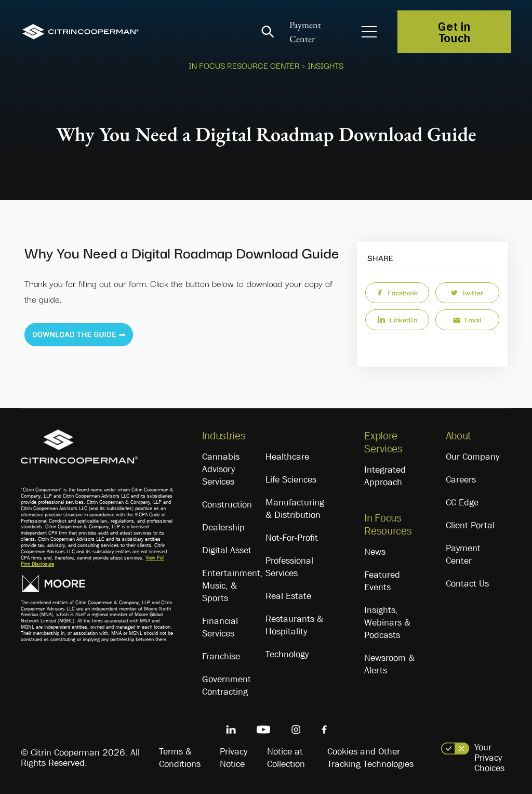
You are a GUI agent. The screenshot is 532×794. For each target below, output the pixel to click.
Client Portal (470, 525)
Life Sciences (291, 479)
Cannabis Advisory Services (221, 469)
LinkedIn (397, 319)
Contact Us (467, 583)
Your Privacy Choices (489, 758)
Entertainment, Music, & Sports (232, 585)
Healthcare (287, 457)
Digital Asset (227, 550)
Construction (227, 504)
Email (467, 319)
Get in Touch (454, 32)
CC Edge (462, 502)
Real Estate (288, 596)
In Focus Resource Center (244, 65)
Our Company (473, 457)
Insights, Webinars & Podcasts (387, 622)
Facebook (397, 292)
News (375, 552)
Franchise (221, 656)
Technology (287, 654)
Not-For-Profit (292, 538)
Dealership (223, 527)
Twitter (467, 292)
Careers (461, 479)
